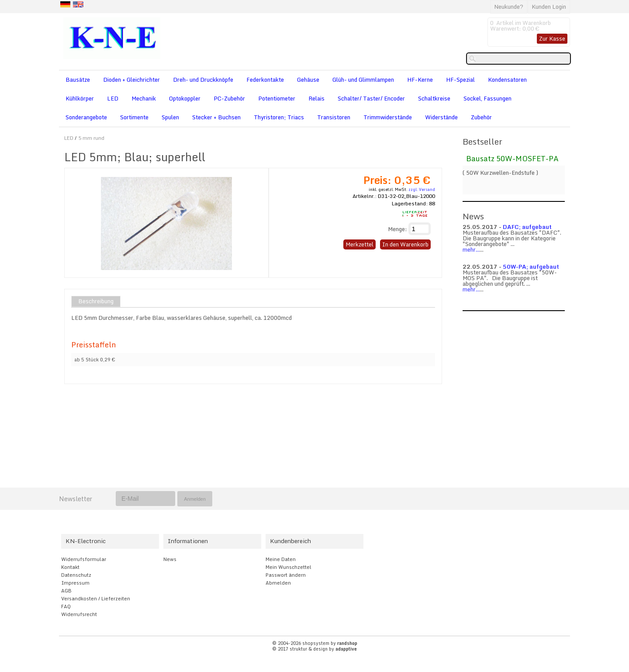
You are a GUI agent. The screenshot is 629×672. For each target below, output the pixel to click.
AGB (66, 591)
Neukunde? (509, 7)
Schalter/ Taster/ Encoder (371, 98)
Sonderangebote (86, 117)
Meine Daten (281, 559)
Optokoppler (185, 98)
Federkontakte (265, 80)
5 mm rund (91, 138)
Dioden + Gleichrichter (131, 80)
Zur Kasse (552, 38)
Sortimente (134, 117)
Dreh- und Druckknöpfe (203, 80)
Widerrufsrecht (79, 614)
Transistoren (334, 117)
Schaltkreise (434, 98)
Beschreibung (96, 301)
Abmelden (278, 583)
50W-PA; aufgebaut (531, 267)
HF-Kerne (420, 80)
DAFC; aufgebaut (527, 227)
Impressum (75, 583)
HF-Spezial (460, 80)
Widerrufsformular (84, 559)
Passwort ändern (286, 575)
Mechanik (144, 98)
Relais (316, 98)
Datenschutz (76, 575)
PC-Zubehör (229, 98)
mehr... (471, 249)
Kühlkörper (80, 98)
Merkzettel (359, 244)
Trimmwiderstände (388, 117)
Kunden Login (549, 7)
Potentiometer (277, 98)
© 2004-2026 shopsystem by (315, 643)
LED (113, 98)
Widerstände (441, 117)
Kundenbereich (290, 541)
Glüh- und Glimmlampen (363, 80)
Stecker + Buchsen (216, 117)
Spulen (170, 117)
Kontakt (70, 567)
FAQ (66, 606)
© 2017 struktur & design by (314, 649)
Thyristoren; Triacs (279, 117)
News (170, 559)
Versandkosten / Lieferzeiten (96, 599)
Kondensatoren (507, 80)
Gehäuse (308, 80)
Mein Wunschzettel (289, 567)
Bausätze (78, 80)
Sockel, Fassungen (487, 98)
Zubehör (481, 117)
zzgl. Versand (422, 189)
